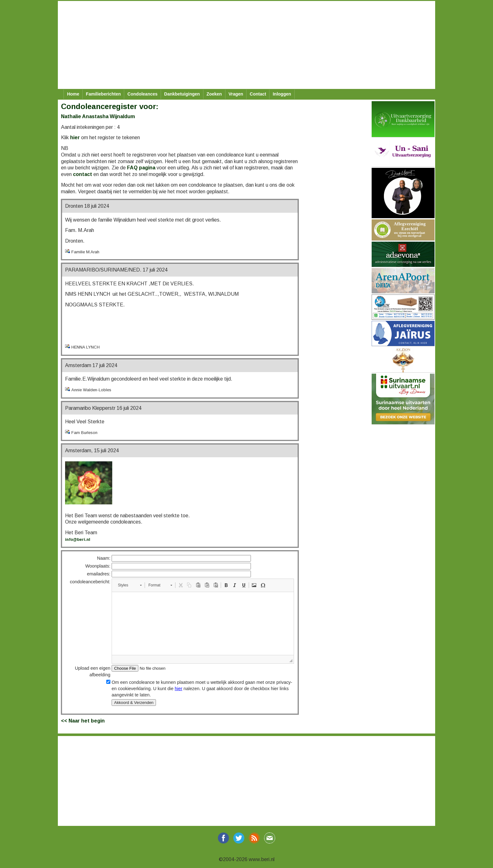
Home (73, 94)
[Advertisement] (246, 45)
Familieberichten (103, 94)
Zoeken (214, 94)
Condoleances (142, 94)
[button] (130, 585)
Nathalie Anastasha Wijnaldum (98, 116)
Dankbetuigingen (182, 94)
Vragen (236, 94)
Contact (258, 94)
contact (83, 174)
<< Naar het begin (83, 721)
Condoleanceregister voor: (110, 106)
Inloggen (282, 94)
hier (75, 137)
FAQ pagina (141, 168)
